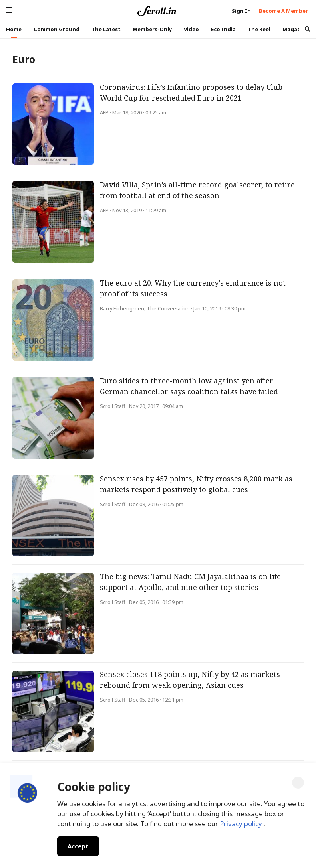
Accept (78, 846)
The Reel (259, 29)
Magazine (296, 29)
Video (191, 29)
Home (14, 29)
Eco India (223, 29)
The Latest (106, 29)
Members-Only (152, 29)
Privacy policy (242, 824)
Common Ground (57, 29)
